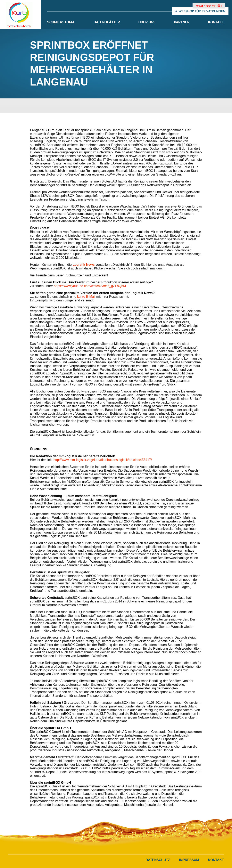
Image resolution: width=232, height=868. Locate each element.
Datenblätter (107, 22)
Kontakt (216, 22)
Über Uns (147, 22)
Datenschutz (158, 860)
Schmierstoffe (61, 22)
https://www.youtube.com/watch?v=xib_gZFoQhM (90, 286)
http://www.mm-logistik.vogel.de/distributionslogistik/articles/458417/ (103, 460)
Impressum (189, 860)
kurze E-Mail (86, 297)
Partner (182, 22)
